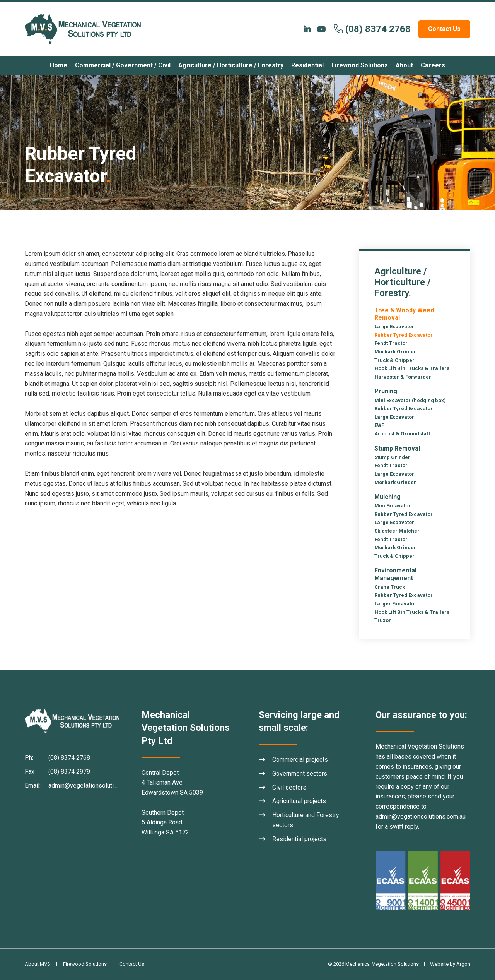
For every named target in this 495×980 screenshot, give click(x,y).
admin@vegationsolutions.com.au (421, 816)
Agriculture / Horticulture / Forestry (231, 65)
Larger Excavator (395, 604)
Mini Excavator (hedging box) (410, 400)
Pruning (386, 391)
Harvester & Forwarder (403, 377)
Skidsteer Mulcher (397, 531)
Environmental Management (395, 574)
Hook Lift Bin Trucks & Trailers (412, 368)
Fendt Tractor (391, 343)
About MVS (38, 964)
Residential (307, 65)
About (404, 65)
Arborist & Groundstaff (402, 434)
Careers (433, 65)
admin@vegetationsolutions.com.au (96, 786)
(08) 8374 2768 (378, 29)
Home (59, 65)
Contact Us (444, 29)
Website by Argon (450, 964)
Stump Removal (397, 448)
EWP (380, 425)
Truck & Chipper (394, 360)
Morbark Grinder (395, 352)
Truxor (383, 620)
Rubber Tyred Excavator (404, 335)
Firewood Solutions (360, 65)
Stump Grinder (392, 457)
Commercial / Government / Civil (123, 65)
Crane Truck (390, 587)
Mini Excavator (393, 506)
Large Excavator (394, 326)
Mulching (387, 497)
